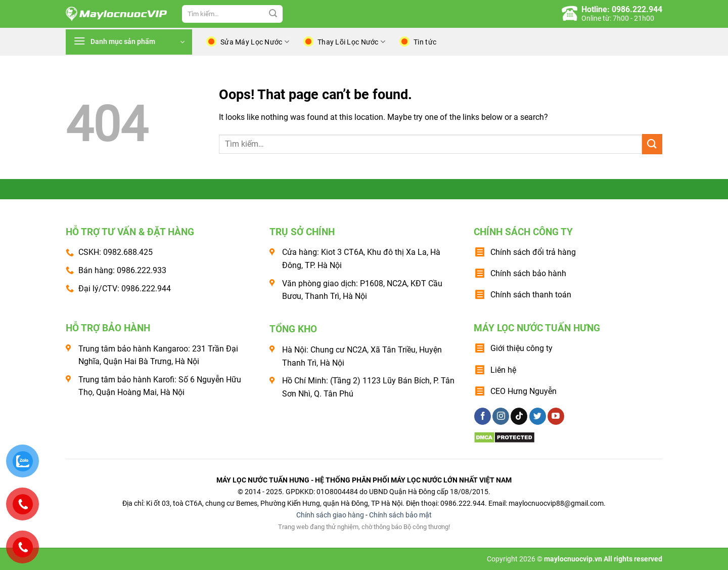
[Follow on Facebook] (483, 416)
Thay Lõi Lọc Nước (351, 42)
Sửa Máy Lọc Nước (255, 42)
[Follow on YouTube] (556, 416)
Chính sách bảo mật (400, 515)
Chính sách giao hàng (330, 515)
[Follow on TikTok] (519, 416)
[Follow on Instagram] (501, 416)
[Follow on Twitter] (538, 416)
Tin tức (425, 42)
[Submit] (273, 14)
